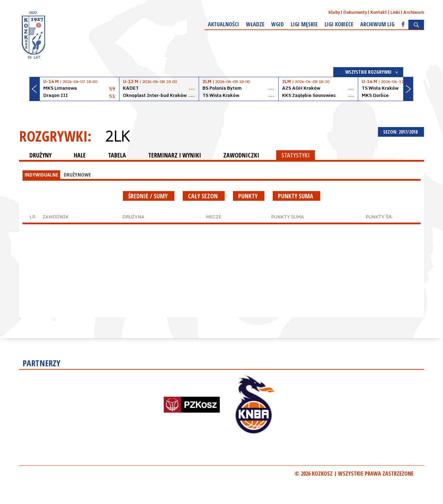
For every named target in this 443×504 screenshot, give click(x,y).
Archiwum (414, 12)
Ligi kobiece (339, 24)
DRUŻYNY (40, 155)
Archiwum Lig (377, 24)
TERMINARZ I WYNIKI (175, 155)
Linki (395, 12)
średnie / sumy (149, 196)
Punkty (249, 196)
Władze (255, 24)
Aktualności (224, 24)
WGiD (278, 24)
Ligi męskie (304, 24)
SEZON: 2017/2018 (401, 132)
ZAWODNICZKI (241, 155)
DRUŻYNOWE (77, 174)
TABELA (117, 155)
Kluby (334, 12)
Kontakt (379, 12)
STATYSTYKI (296, 155)
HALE (80, 155)
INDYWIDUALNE (41, 174)
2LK (117, 136)
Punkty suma (296, 196)
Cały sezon (204, 196)
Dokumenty (355, 12)
